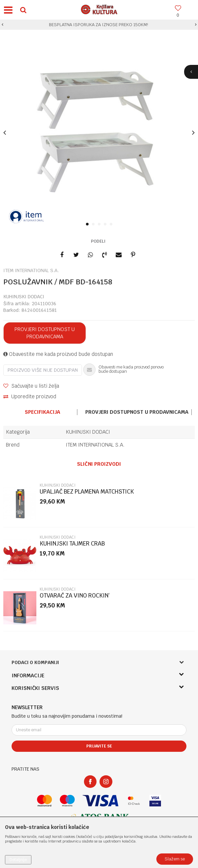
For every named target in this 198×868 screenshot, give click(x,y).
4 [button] (106, 224)
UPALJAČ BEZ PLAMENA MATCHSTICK (87, 492)
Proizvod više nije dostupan (43, 370)
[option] (99, 25)
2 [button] (94, 224)
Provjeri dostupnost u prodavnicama (45, 333)
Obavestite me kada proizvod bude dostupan (58, 354)
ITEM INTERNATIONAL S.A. (95, 445)
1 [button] (88, 224)
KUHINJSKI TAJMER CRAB (72, 544)
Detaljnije (18, 860)
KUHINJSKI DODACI (24, 297)
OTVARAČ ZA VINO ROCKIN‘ (75, 596)
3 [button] (100, 224)
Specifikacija (42, 412)
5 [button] (112, 224)
